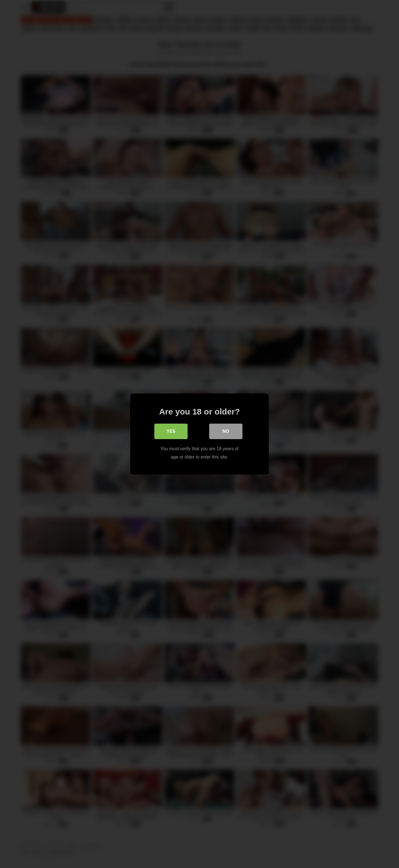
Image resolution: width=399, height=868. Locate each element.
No (226, 431)
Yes (171, 431)
